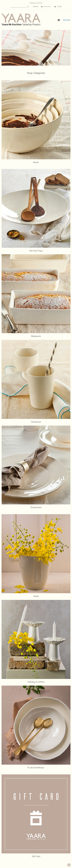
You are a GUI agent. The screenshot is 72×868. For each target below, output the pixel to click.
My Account (46, 7)
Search (28, 7)
